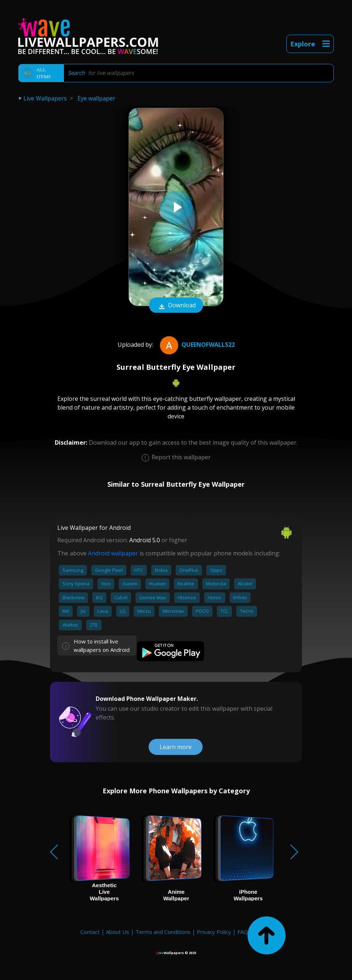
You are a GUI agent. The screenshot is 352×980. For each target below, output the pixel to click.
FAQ (243, 932)
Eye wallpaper (96, 98)
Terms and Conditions (163, 932)
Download (176, 306)
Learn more (176, 747)
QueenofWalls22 (196, 345)
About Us (118, 932)
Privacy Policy (214, 932)
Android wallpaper (113, 553)
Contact (90, 932)
